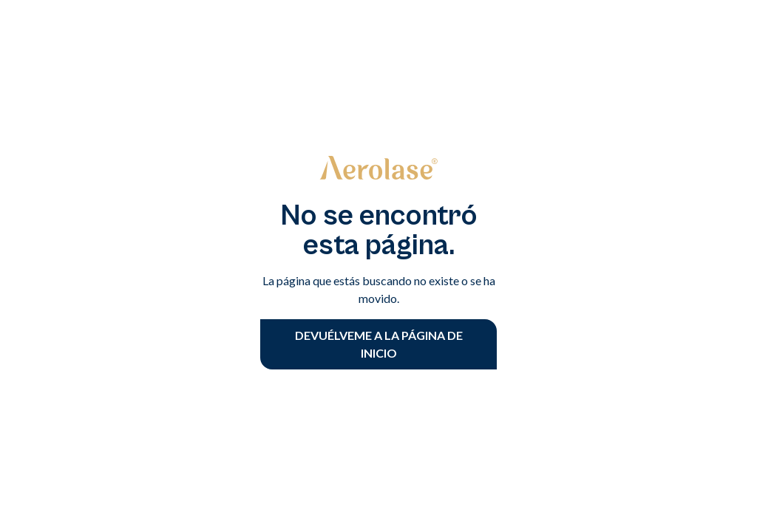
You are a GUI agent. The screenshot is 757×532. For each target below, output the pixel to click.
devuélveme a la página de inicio (379, 344)
